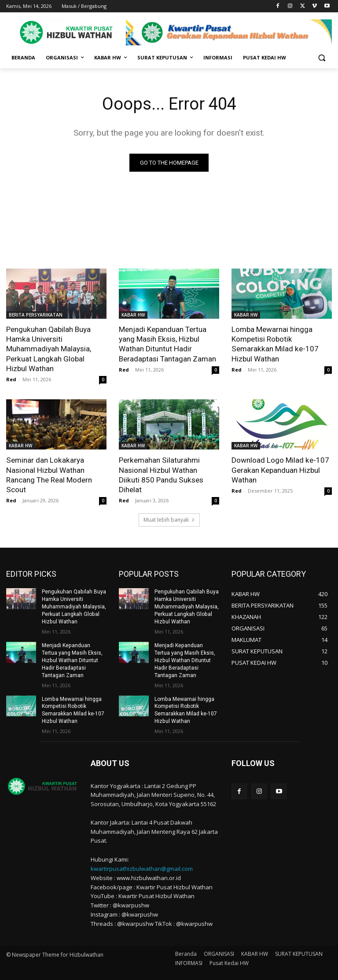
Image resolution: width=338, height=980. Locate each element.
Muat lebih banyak (169, 519)
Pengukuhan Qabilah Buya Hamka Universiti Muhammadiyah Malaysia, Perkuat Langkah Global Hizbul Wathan (56, 349)
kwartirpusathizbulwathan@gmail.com (142, 867)
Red (11, 379)
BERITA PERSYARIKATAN (36, 315)
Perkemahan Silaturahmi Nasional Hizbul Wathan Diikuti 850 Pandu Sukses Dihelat (169, 469)
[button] (321, 58)
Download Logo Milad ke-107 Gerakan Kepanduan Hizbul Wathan (280, 469)
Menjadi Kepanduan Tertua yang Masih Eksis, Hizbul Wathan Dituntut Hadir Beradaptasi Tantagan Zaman (167, 344)
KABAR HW (133, 315)
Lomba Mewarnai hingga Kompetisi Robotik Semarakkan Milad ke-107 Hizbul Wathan (274, 344)
